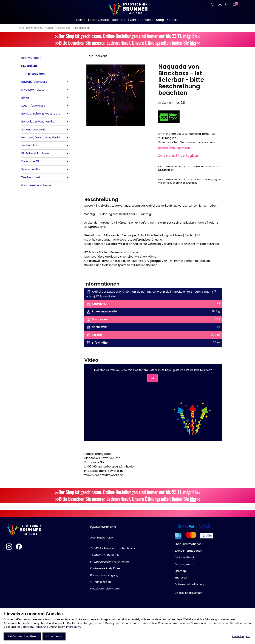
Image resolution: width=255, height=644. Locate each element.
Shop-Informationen (188, 544)
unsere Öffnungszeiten (174, 148)
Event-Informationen (188, 551)
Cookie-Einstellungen (189, 593)
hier (193, 43)
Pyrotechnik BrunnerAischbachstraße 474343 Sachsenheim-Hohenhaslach (114, 538)
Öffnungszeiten (101, 582)
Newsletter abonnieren (105, 589)
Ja (152, 378)
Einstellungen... (241, 636)
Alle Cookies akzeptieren (22, 636)
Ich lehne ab (54, 636)
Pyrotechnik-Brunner (31, 28)
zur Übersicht (98, 56)
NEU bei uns (63, 28)
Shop (50, 28)
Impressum (73, 627)
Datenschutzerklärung (34, 627)
